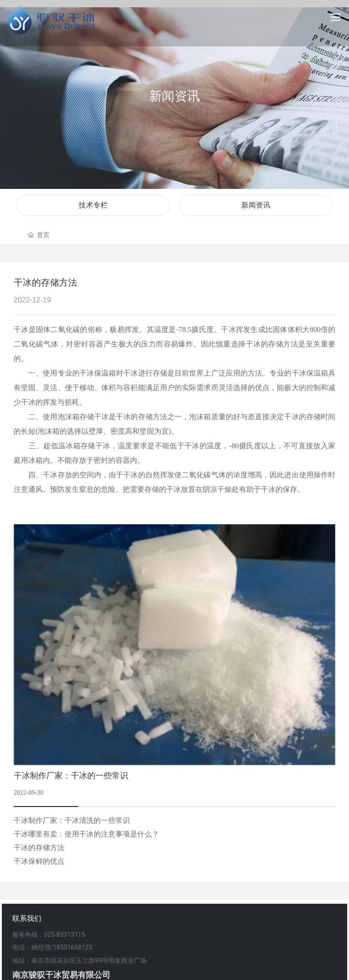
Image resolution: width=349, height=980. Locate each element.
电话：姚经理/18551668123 (52, 947)
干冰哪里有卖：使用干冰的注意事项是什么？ (86, 834)
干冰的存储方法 (39, 848)
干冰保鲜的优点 (39, 861)
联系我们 (27, 918)
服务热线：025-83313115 (49, 935)
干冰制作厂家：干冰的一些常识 (71, 776)
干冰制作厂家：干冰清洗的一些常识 (72, 820)
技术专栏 (93, 205)
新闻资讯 (174, 96)
